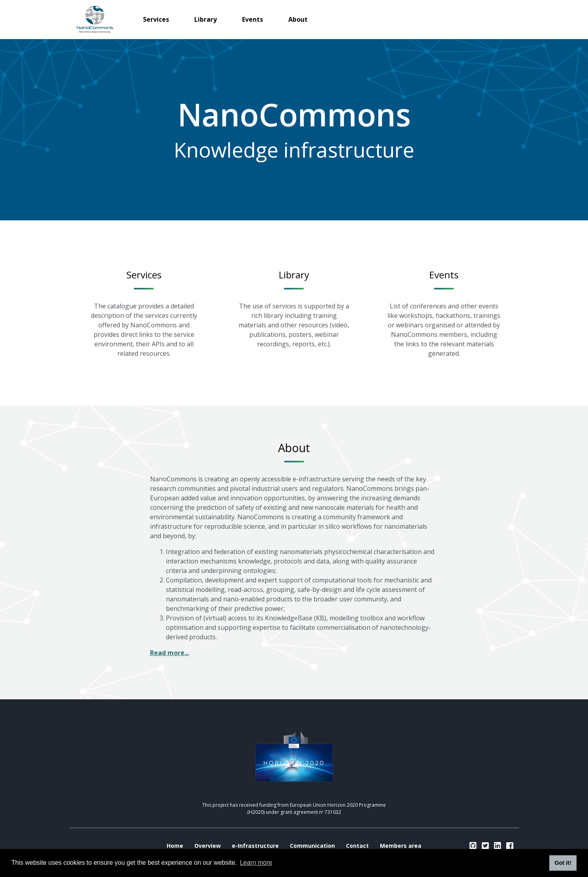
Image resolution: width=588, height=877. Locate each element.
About (298, 19)
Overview (208, 846)
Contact (357, 846)
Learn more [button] (256, 863)
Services (156, 19)
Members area (401, 846)
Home (175, 846)
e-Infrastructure (255, 846)
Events (253, 19)
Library (206, 19)
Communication (312, 846)
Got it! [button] (563, 863)
